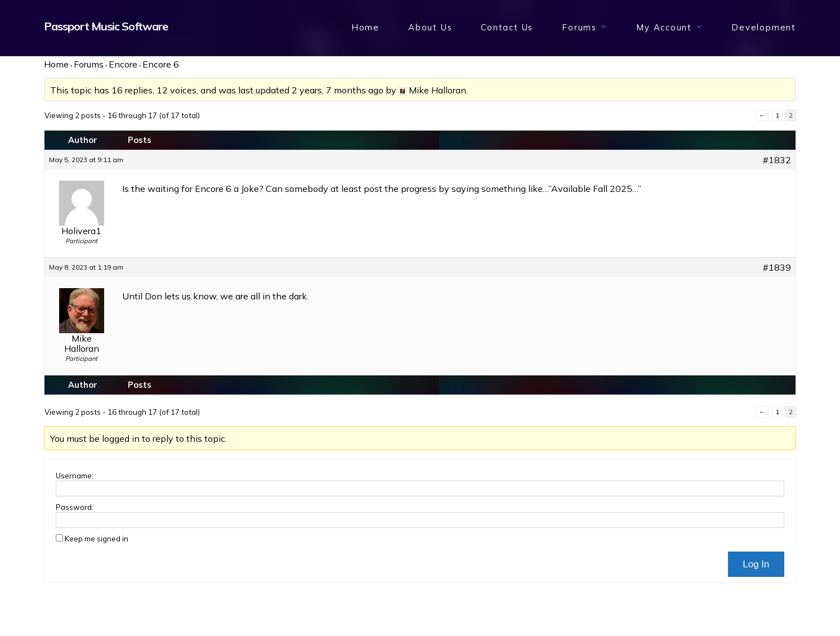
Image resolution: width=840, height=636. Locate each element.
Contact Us (507, 27)
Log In (756, 564)
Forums (579, 27)
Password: (75, 507)
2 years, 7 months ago (338, 90)
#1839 (777, 267)
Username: (75, 476)
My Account (664, 27)
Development (764, 27)
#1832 (777, 160)
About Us (430, 27)
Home (365, 27)
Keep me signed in (97, 539)
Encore (123, 64)
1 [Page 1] (777, 115)
